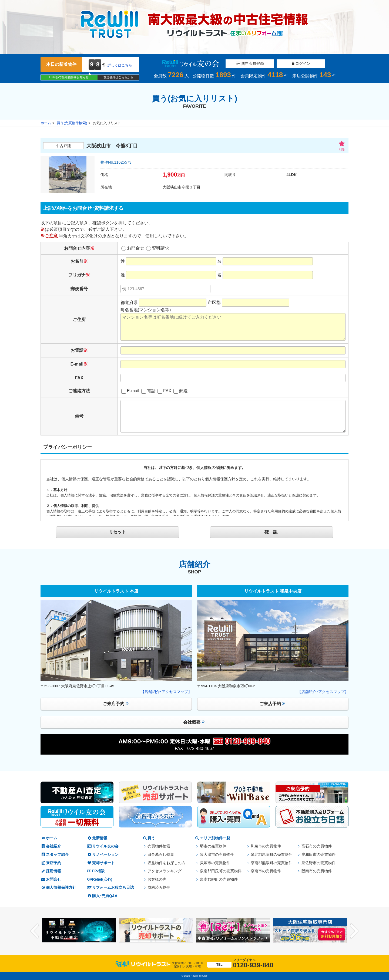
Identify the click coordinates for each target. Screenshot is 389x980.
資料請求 (158, 248)
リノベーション (103, 855)
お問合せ (133, 248)
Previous (35, 931)
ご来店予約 (116, 703)
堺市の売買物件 (213, 846)
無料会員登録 (250, 63)
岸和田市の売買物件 (318, 855)
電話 (148, 391)
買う (149, 838)
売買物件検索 (159, 846)
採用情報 (51, 871)
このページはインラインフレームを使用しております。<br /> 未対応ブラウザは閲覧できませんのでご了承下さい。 (194, 489)
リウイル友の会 (103, 846)
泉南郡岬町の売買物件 (219, 879)
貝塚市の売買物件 (215, 863)
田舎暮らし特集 (161, 855)
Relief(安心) (100, 879)
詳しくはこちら (120, 65)
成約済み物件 (159, 888)
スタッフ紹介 (55, 855)
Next (354, 931)
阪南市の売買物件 (317, 871)
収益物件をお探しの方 (166, 863)
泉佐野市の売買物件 (318, 863)
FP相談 (96, 871)
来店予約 (51, 863)
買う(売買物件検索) (72, 123)
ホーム (46, 123)
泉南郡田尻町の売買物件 (221, 871)
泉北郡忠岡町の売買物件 (271, 855)
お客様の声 (157, 879)
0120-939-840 (240, 963)
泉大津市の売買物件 (217, 855)
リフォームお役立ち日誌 (110, 888)
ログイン (301, 63)
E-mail (130, 391)
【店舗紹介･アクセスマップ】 (166, 692)
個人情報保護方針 (58, 888)
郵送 (181, 391)
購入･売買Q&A (102, 896)
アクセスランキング (165, 871)
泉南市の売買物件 (266, 871)
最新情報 (97, 838)
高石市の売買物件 (317, 846)
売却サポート (101, 863)
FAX (164, 391)
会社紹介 (51, 846)
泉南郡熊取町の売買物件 (271, 863)
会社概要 (194, 722)
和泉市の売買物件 (266, 846)
